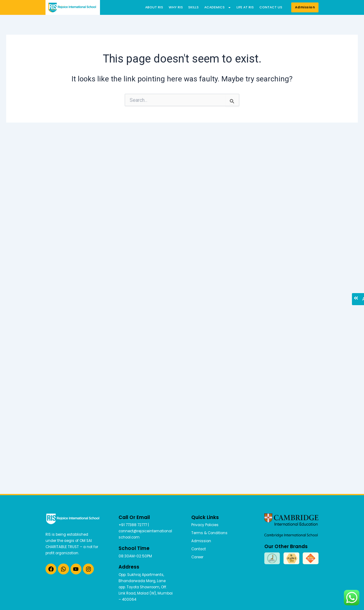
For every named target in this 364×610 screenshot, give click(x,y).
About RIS (154, 7)
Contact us (271, 7)
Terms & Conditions (209, 533)
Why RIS (176, 7)
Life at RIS (245, 7)
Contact (199, 549)
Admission (201, 541)
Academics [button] (218, 7)
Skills (193, 7)
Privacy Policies (205, 525)
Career (197, 557)
